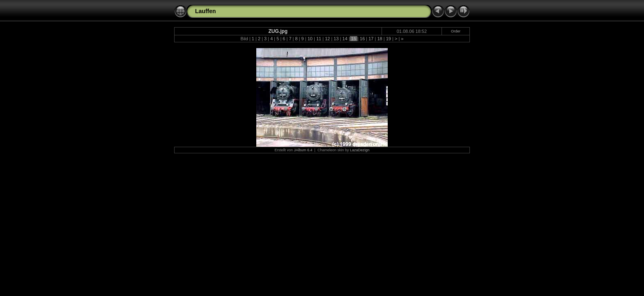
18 (379, 39)
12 (327, 39)
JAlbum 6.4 (303, 150)
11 (319, 39)
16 (362, 39)
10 (310, 39)
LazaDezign (360, 150)
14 (345, 39)
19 (389, 39)
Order (456, 31)
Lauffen (206, 11)
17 (371, 39)
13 (336, 39)
